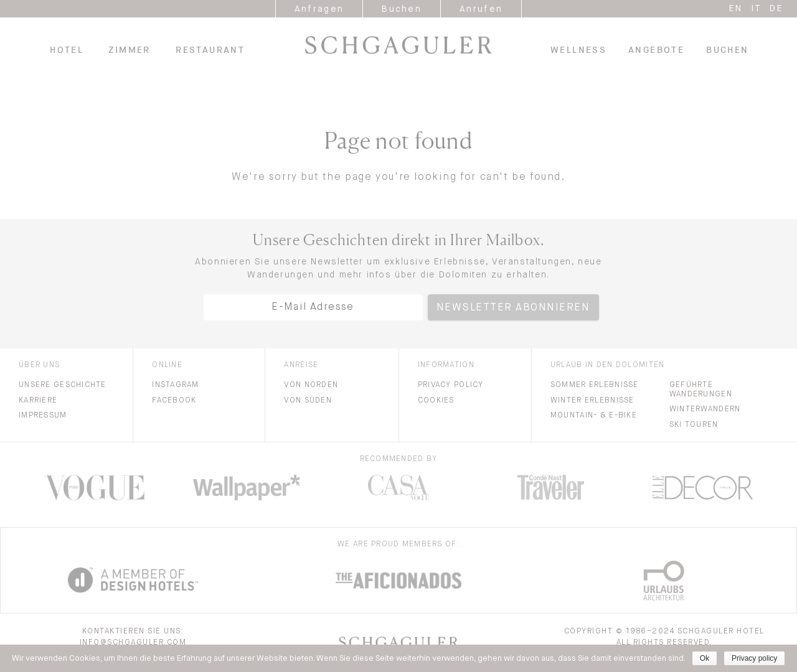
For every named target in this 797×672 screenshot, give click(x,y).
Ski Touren (694, 425)
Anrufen (481, 9)
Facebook (174, 401)
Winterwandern (705, 409)
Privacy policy (754, 658)
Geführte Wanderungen (701, 390)
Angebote (656, 50)
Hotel (67, 50)
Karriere (38, 401)
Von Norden (311, 385)
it (757, 9)
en (736, 9)
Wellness (578, 50)
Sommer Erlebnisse (595, 385)
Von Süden (308, 401)
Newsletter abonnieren (513, 308)
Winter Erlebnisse (592, 401)
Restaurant (210, 50)
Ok (705, 658)
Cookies (436, 401)
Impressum (43, 416)
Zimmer (129, 50)
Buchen (402, 9)
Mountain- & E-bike (594, 416)
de (776, 9)
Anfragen (319, 9)
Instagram (176, 385)
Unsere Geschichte (63, 385)
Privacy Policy (451, 385)
